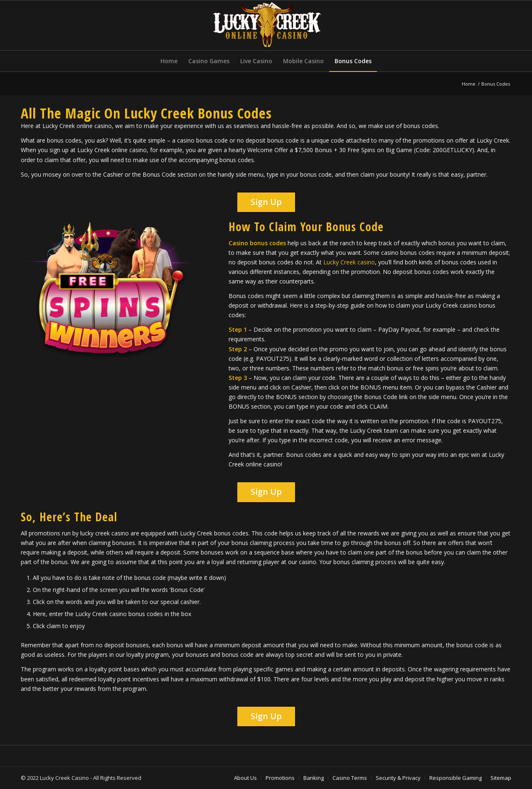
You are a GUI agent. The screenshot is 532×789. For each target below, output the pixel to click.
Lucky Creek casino (349, 262)
